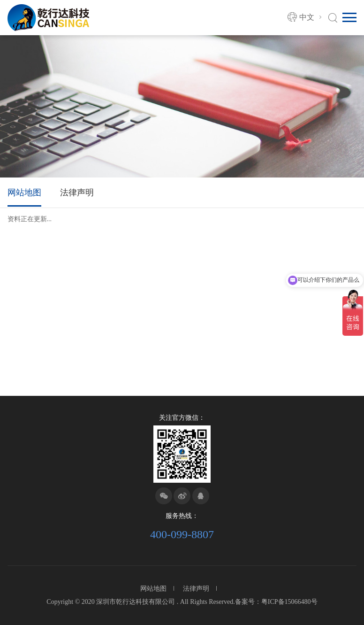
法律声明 (77, 193)
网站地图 (24, 193)
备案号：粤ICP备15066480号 (276, 602)
